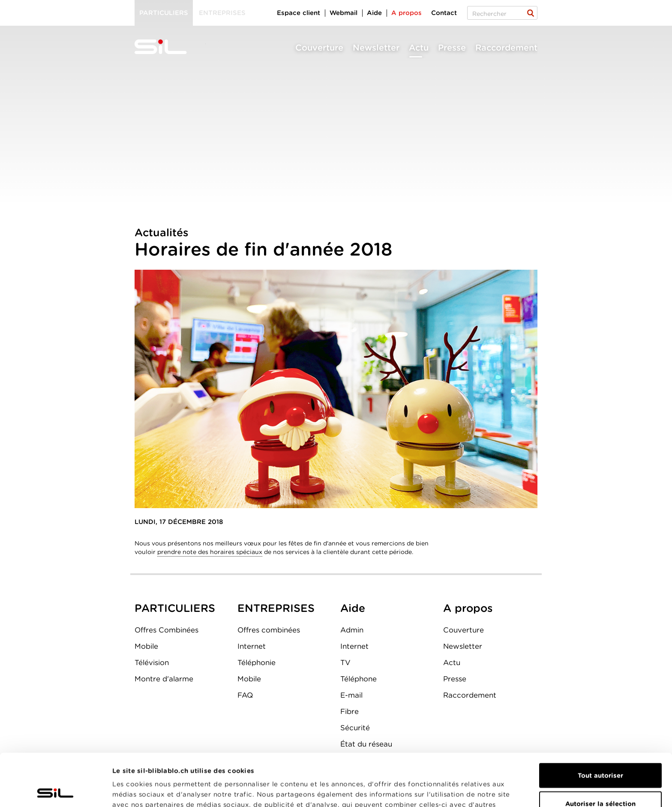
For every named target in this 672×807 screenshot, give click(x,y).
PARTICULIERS (175, 608)
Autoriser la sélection (600, 751)
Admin (352, 630)
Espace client (298, 13)
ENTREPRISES (276, 608)
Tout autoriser (600, 723)
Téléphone (358, 679)
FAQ (245, 695)
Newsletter (376, 48)
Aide (374, 13)
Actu (419, 48)
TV (345, 662)
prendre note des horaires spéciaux (210, 552)
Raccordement (506, 48)
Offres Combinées (166, 630)
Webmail (343, 13)
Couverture (319, 48)
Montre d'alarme (164, 679)
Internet (252, 646)
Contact (444, 13)
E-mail (351, 695)
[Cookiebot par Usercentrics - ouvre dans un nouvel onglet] (55, 790)
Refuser (600, 779)
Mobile (146, 646)
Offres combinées (269, 630)
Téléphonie (256, 662)
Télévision (152, 662)
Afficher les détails (483, 790)
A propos (406, 13)
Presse (452, 48)
